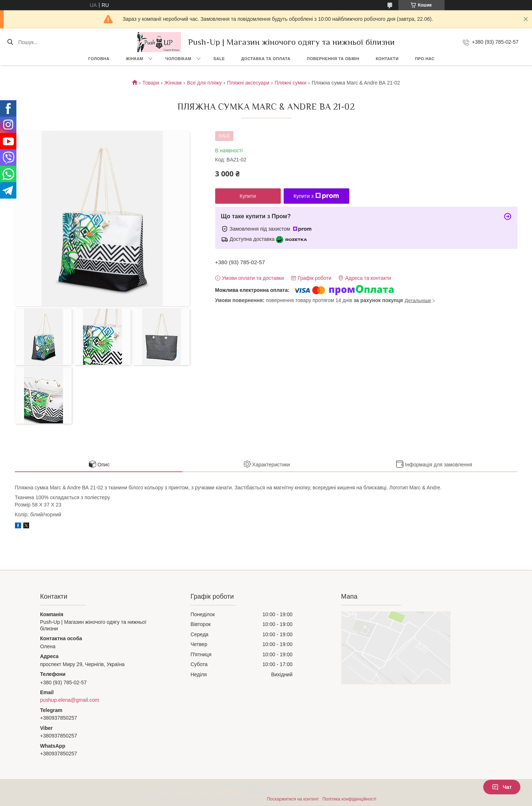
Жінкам (135, 59)
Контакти (387, 59)
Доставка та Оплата (266, 59)
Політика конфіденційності (349, 799)
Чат (502, 787)
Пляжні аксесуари (248, 83)
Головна (99, 59)
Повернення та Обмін (333, 59)
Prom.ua (300, 786)
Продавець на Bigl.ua (266, 793)
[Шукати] (10, 42)
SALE (219, 59)
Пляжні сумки (290, 83)
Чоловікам (178, 59)
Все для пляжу (204, 83)
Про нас (425, 59)
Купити (248, 196)
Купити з (316, 196)
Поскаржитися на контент (293, 799)
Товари (151, 83)
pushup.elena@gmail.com (70, 700)
